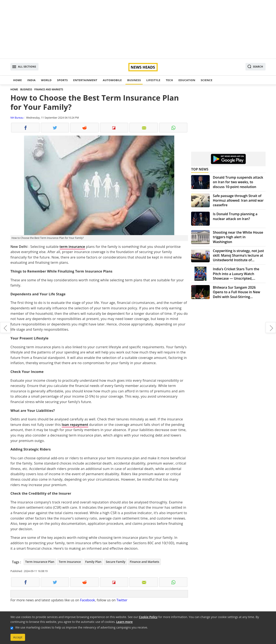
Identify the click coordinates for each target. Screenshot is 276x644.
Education (187, 80)
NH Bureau (17, 118)
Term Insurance (70, 562)
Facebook (88, 600)
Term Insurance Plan (40, 562)
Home (17, 80)
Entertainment (85, 80)
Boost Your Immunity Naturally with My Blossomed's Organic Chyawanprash (5, 328)
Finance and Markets (145, 562)
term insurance (72, 247)
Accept (18, 637)
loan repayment (75, 425)
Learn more (124, 622)
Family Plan (93, 562)
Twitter (122, 600)
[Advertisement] (138, 29)
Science (207, 80)
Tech (169, 80)
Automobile (112, 80)
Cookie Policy (148, 617)
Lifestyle (153, 80)
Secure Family (116, 562)
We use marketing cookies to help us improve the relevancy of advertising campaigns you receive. (82, 627)
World (46, 80)
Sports (62, 80)
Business (134, 80)
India (31, 80)
